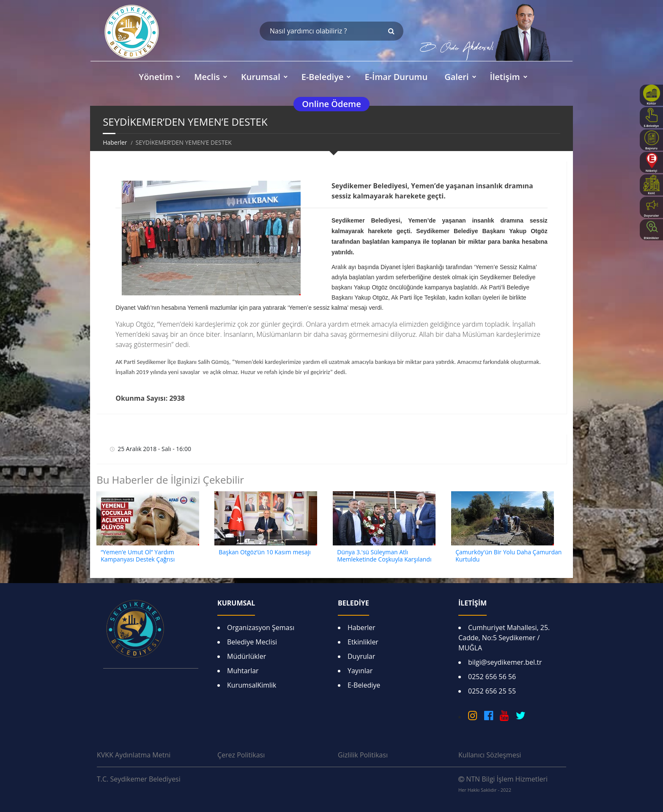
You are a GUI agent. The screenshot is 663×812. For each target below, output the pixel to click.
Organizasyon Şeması (261, 628)
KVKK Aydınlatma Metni (134, 755)
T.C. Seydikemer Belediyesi (139, 779)
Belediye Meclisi (252, 642)
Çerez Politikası (241, 755)
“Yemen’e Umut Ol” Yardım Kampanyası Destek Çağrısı (138, 556)
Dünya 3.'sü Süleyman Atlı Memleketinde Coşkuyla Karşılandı (384, 556)
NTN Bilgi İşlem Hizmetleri (503, 784)
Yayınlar (360, 671)
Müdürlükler (247, 656)
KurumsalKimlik (252, 685)
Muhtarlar (243, 671)
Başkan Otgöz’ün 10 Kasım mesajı (265, 552)
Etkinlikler (363, 642)
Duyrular (361, 656)
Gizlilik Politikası (363, 755)
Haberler (115, 142)
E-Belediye (364, 685)
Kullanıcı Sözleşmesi (490, 755)
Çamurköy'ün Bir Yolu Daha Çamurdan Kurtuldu (508, 556)
